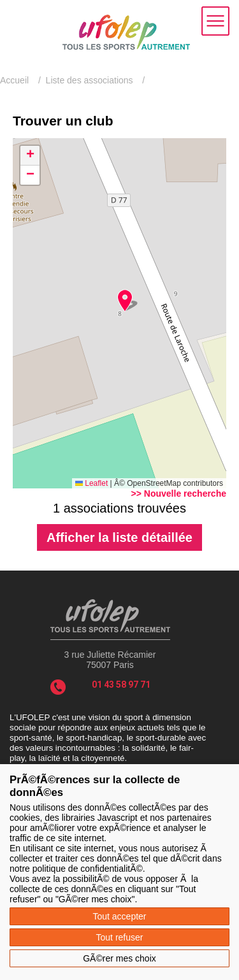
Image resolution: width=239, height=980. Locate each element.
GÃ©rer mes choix (119, 958)
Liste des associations (90, 80)
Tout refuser (120, 937)
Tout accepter (119, 916)
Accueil (14, 80)
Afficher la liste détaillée (119, 537)
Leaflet (91, 483)
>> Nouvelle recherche (179, 494)
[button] (125, 301)
